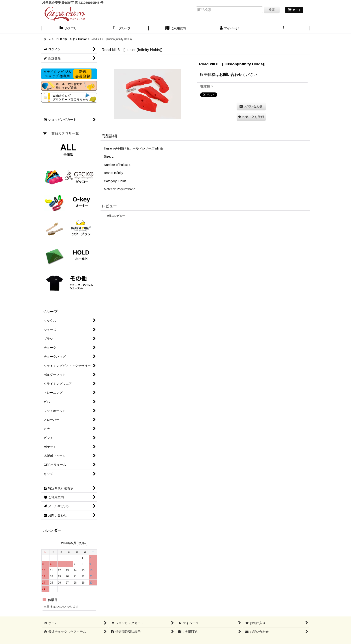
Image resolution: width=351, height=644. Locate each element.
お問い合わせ (231, 75)
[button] (283, 29)
